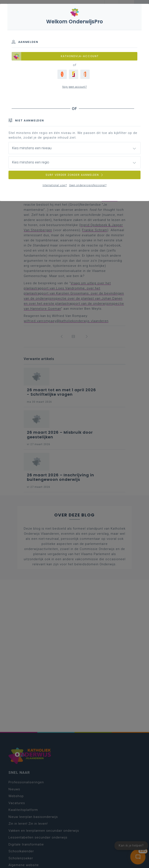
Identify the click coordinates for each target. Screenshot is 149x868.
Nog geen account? (75, 87)
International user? (55, 185)
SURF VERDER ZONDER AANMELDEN (75, 175)
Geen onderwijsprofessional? (88, 185)
